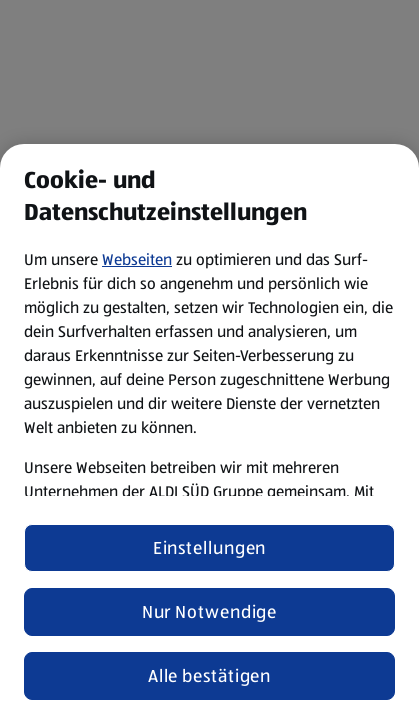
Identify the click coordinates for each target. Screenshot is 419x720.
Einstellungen (210, 548)
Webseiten (137, 259)
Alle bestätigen (210, 676)
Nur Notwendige (210, 612)
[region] (209, 432)
